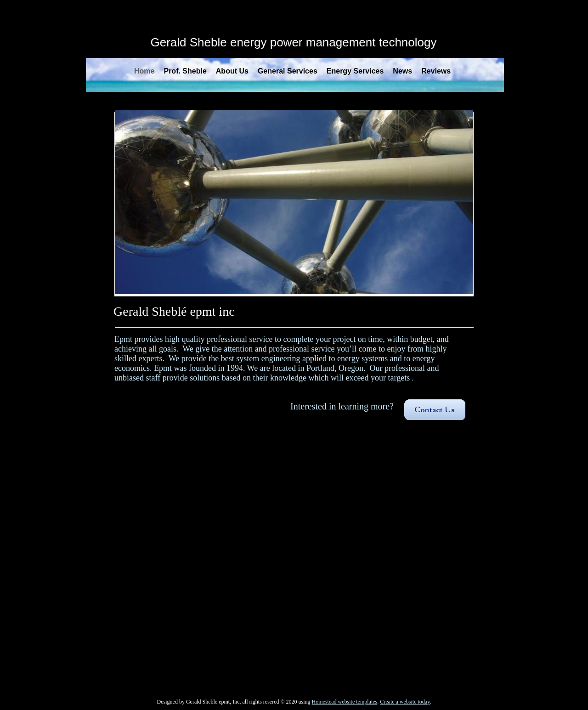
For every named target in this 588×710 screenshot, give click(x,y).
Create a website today (405, 702)
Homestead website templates (345, 702)
